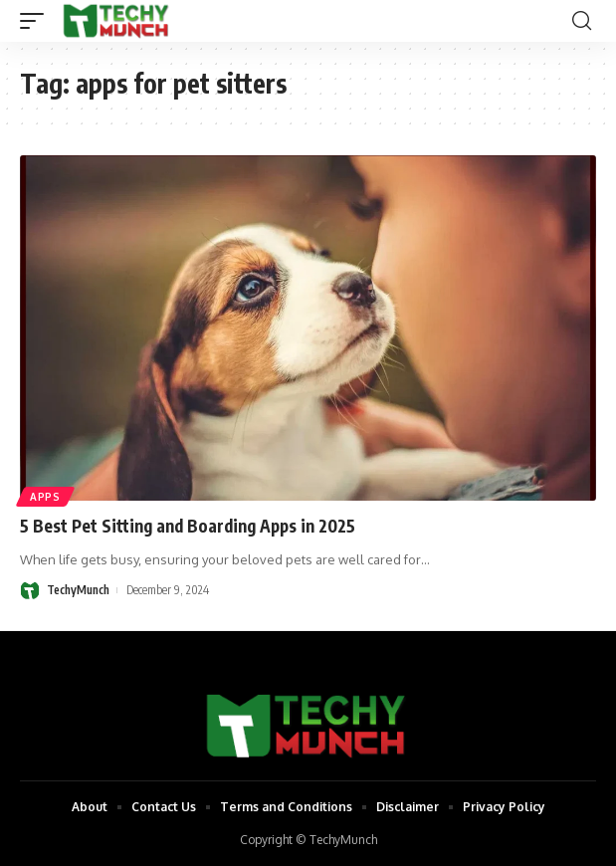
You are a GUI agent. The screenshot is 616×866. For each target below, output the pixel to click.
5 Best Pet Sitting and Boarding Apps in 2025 (188, 526)
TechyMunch (78, 590)
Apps (45, 497)
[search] (582, 21)
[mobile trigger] (37, 21)
